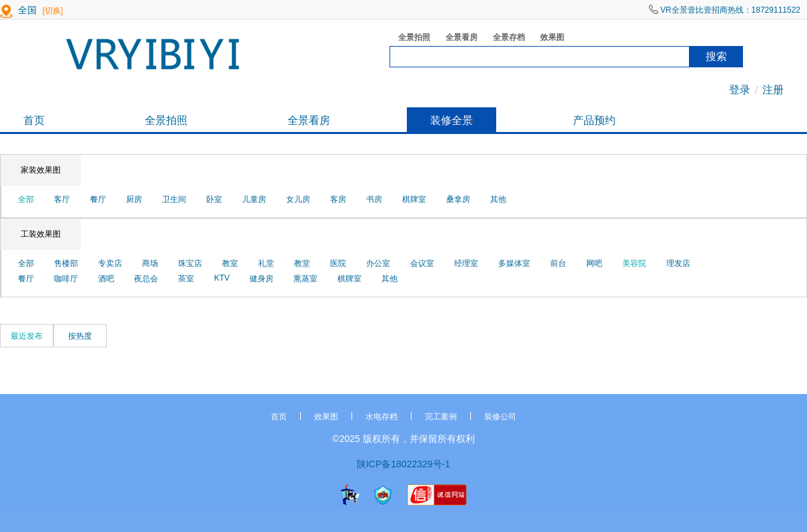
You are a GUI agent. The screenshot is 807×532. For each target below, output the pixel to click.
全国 (27, 10)
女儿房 (298, 199)
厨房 (134, 199)
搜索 (716, 56)
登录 (740, 90)
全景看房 (457, 38)
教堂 (302, 263)
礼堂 (266, 263)
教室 (230, 263)
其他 (498, 199)
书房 (374, 199)
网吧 (594, 263)
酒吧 (106, 279)
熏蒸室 (305, 279)
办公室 (378, 263)
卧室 (214, 199)
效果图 (548, 38)
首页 (34, 120)
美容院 (634, 263)
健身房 (261, 279)
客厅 (62, 199)
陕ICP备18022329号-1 (403, 464)
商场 (150, 263)
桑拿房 (458, 199)
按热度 (80, 336)
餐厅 (98, 199)
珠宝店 (190, 263)
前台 (558, 263)
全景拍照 (410, 38)
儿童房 (254, 199)
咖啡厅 (66, 279)
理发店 (678, 263)
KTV (222, 278)
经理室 (466, 263)
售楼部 (66, 263)
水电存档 (381, 417)
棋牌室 (414, 199)
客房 (338, 199)
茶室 (186, 279)
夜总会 (146, 279)
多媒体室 (514, 263)
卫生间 (174, 199)
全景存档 (505, 38)
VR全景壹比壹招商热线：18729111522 (725, 10)
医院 (338, 263)
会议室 (422, 263)
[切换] (53, 11)
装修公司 (500, 417)
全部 (26, 199)
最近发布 (27, 336)
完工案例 (441, 417)
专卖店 (110, 263)
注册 (773, 90)
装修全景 (452, 120)
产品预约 (594, 120)
